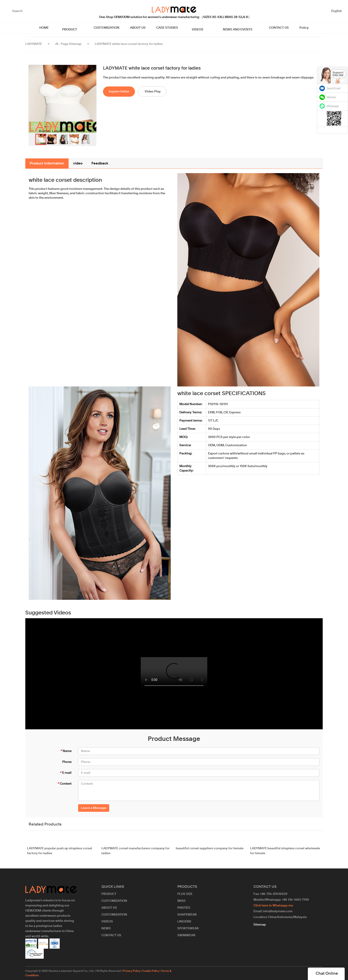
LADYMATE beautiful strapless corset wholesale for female (285, 854)
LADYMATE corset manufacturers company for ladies (135, 854)
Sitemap (260, 925)
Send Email (333, 88)
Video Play (153, 92)
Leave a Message (94, 808)
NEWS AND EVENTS (232, 28)
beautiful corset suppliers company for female (210, 852)
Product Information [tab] (47, 164)
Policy (295, 28)
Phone (67, 762)
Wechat (331, 97)
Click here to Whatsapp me (273, 906)
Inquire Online (119, 92)
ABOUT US (141, 28)
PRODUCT (76, 28)
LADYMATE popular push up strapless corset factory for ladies (60, 854)
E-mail (66, 773)
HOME (53, 28)
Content (64, 784)
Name (66, 751)
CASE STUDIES (170, 28)
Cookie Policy (151, 971)
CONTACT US (270, 28)
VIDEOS (198, 28)
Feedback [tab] (100, 164)
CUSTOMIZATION (110, 28)
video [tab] (78, 164)
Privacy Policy (131, 971)
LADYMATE (34, 44)
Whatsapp (333, 106)
